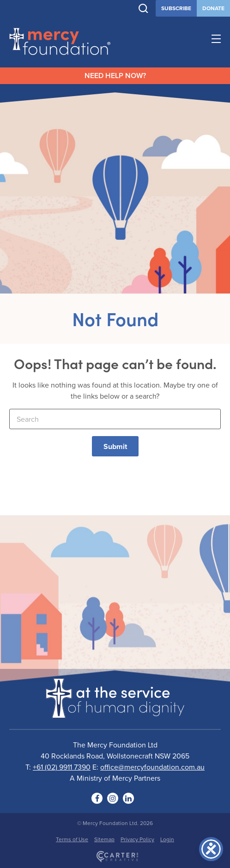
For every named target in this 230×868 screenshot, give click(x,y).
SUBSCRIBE (176, 8)
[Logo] (115, 712)
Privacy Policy (137, 839)
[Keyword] (115, 419)
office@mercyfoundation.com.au (152, 767)
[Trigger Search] (143, 9)
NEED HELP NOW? (115, 76)
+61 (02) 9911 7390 (62, 767)
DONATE (213, 8)
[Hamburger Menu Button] (216, 40)
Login (167, 839)
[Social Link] (97, 798)
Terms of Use (72, 839)
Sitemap (104, 839)
